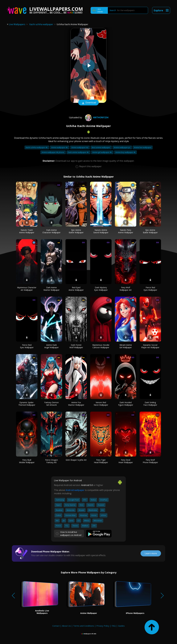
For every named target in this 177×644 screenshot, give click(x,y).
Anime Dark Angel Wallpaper (51, 346)
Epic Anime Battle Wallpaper (76, 231)
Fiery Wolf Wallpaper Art (126, 289)
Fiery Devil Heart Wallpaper (126, 461)
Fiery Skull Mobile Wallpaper (27, 461)
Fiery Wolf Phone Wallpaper (150, 461)
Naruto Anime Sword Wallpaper (101, 231)
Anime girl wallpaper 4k (102, 152)
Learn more (151, 553)
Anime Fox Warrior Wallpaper (76, 404)
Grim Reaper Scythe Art (76, 460)
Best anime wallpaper (101, 147)
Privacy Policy (103, 626)
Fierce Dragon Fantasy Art (51, 461)
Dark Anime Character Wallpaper (51, 231)
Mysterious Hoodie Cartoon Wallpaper (101, 346)
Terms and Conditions (84, 626)
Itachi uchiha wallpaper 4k (37, 147)
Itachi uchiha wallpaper (41, 24)
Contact (56, 626)
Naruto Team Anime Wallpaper (27, 231)
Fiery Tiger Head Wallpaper (101, 461)
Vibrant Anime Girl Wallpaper (126, 346)
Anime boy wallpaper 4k (125, 152)
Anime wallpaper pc (122, 147)
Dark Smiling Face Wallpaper (150, 404)
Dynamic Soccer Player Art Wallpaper (150, 346)
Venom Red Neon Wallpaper (101, 404)
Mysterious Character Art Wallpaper (27, 289)
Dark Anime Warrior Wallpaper (51, 289)
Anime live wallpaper (143, 147)
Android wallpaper (75, 490)
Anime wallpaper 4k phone (53, 152)
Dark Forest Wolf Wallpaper (76, 346)
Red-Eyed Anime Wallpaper (76, 289)
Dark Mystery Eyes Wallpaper (101, 289)
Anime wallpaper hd (80, 147)
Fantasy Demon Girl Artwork (51, 404)
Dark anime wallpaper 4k (78, 152)
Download (88, 103)
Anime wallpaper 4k (60, 147)
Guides (121, 626)
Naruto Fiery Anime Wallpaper (126, 231)
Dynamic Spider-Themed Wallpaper (27, 404)
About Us (66, 626)
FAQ (114, 626)
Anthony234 (96, 117)
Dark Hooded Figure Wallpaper (126, 404)
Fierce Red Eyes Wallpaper (150, 289)
